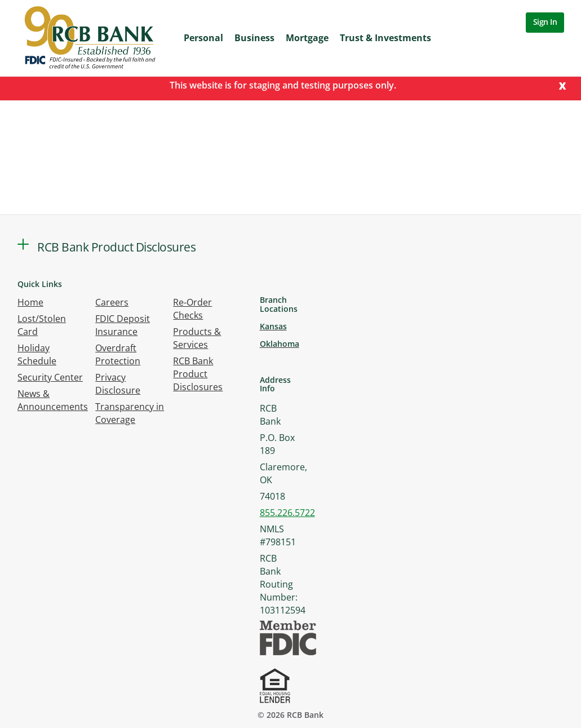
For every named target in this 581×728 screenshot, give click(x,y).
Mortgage (307, 38)
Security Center (50, 377)
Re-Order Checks (192, 309)
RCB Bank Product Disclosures (198, 374)
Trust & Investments (385, 38)
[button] (23, 244)
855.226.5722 (287, 513)
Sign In (545, 22)
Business (254, 38)
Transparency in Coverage (130, 413)
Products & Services (197, 338)
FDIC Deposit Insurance (123, 325)
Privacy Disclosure (118, 384)
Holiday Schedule (37, 354)
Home (30, 302)
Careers (112, 302)
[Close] (562, 85)
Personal (203, 38)
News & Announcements (53, 400)
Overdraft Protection (118, 354)
